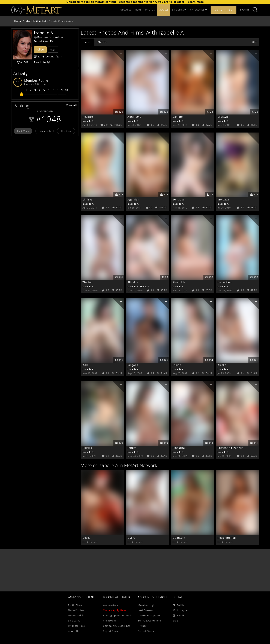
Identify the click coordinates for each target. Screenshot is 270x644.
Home (18, 21)
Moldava (223, 199)
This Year (66, 131)
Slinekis (133, 282)
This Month (45, 131)
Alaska (222, 365)
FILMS (138, 10)
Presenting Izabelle (230, 448)
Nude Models (76, 616)
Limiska (88, 199)
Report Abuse (111, 631)
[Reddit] (179, 616)
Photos (102, 42)
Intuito (132, 448)
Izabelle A (88, 121)
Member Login (147, 605)
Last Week (23, 131)
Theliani (88, 282)
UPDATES (126, 10)
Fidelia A (145, 286)
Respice (88, 117)
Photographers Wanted (117, 616)
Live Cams (74, 621)
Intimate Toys (76, 626)
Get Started (223, 10)
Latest (88, 42)
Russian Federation (49, 37)
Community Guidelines (117, 626)
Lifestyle (223, 117)
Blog (175, 621)
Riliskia (87, 448)
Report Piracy (146, 631)
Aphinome (134, 117)
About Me (179, 282)
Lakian (177, 365)
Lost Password (147, 610)
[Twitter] (179, 605)
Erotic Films (75, 605)
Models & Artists (37, 21)
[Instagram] (181, 610)
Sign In (245, 10)
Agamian (133, 199)
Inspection (225, 282)
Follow (40, 49)
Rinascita (179, 448)
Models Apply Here (114, 610)
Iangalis (133, 365)
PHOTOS (150, 10)
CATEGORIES (199, 10)
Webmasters (110, 605)
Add (85, 365)
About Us (74, 631)
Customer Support (149, 616)
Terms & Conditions (150, 621)
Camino (178, 117)
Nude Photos (76, 610)
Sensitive (179, 199)
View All (71, 105)
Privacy (142, 626)
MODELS (163, 10)
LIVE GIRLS (179, 10)
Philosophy (110, 621)
